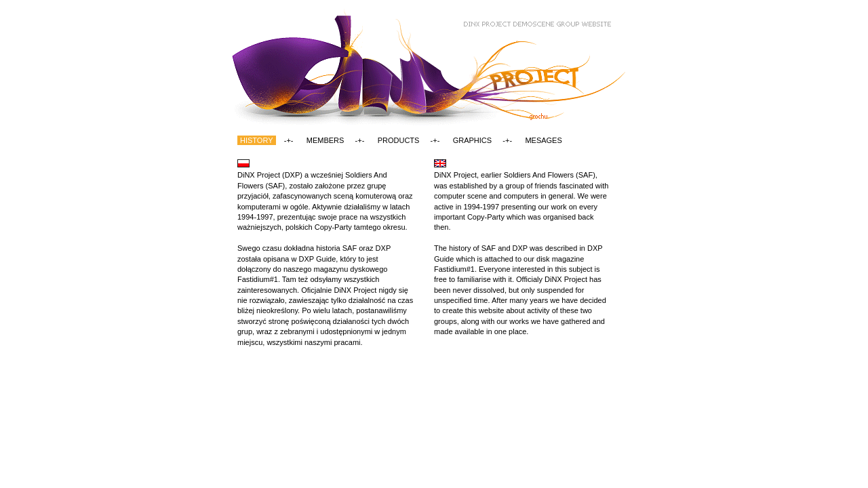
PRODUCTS (399, 140)
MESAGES (543, 140)
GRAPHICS (472, 140)
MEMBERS (325, 140)
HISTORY (257, 140)
